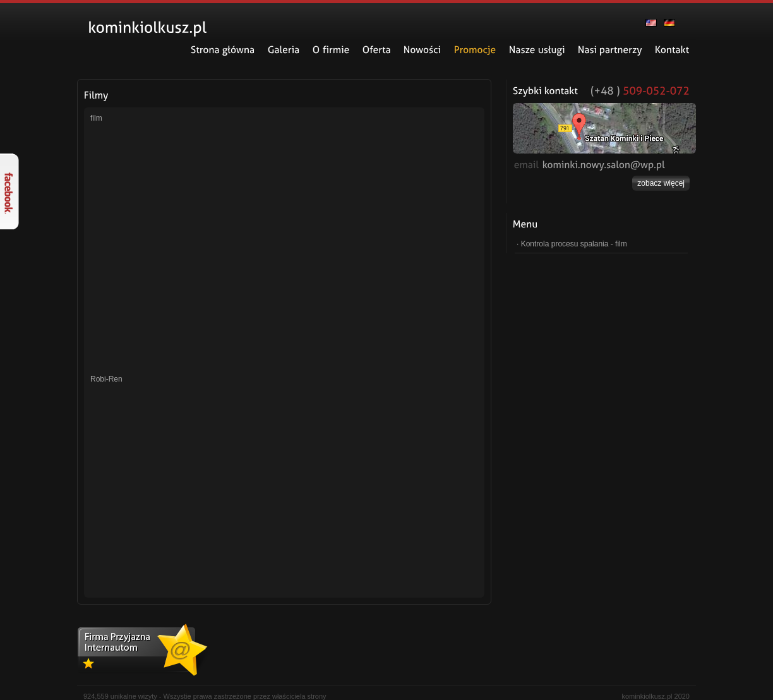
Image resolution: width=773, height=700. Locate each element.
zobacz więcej (661, 183)
